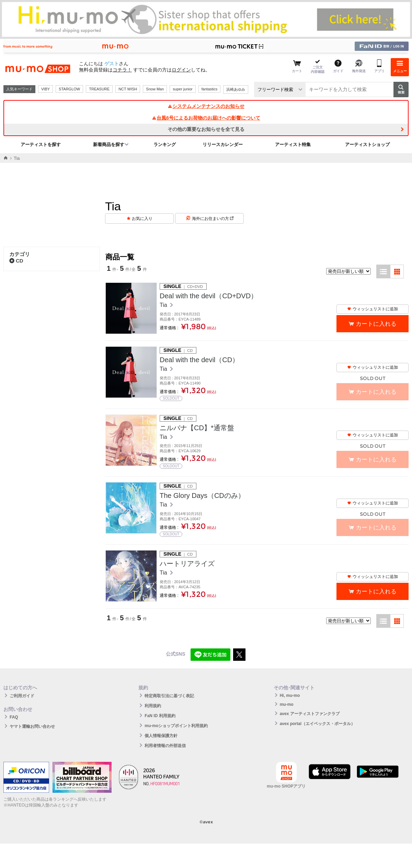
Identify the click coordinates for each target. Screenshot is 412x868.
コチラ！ (122, 70)
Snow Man (155, 89)
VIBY (45, 89)
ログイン (181, 70)
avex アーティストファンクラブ (310, 714)
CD (16, 261)
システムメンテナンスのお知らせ (206, 106)
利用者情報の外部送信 (165, 746)
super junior (182, 89)
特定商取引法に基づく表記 (169, 696)
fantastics (209, 89)
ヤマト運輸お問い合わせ (32, 726)
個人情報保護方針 (161, 736)
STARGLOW (69, 89)
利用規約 (153, 706)
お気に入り (142, 219)
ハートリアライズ (187, 564)
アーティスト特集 (293, 144)
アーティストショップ (367, 144)
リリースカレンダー (223, 144)
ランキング (165, 144)
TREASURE (99, 89)
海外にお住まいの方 (213, 219)
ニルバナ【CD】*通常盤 (197, 428)
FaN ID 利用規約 (160, 716)
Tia (164, 305)
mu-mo (287, 704)
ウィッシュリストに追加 (373, 309)
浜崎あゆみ (236, 89)
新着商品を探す (109, 144)
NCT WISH (128, 89)
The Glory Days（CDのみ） (202, 496)
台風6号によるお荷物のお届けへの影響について (206, 118)
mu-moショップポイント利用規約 (176, 726)
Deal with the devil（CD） (199, 360)
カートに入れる (376, 324)
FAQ (14, 717)
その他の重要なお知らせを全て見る (206, 129)
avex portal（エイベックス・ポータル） (317, 724)
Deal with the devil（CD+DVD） (209, 296)
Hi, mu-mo (290, 695)
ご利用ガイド (22, 696)
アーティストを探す (41, 144)
